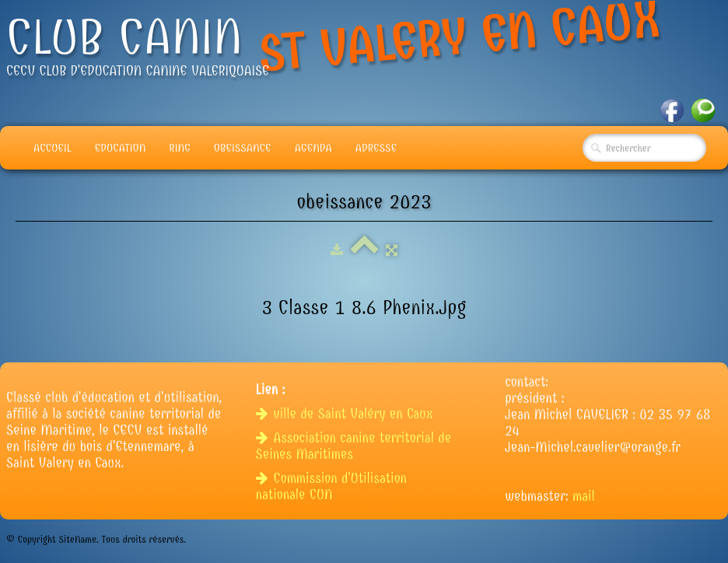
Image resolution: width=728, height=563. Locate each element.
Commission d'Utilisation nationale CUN (331, 487)
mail (584, 497)
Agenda (313, 148)
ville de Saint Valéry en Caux (346, 414)
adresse (376, 148)
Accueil (52, 148)
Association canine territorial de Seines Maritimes (354, 446)
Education (121, 148)
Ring (180, 148)
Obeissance (243, 148)
